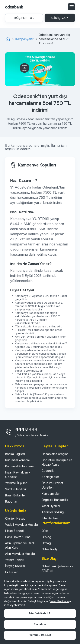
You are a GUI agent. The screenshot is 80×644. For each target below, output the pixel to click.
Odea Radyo (51, 549)
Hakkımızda (15, 446)
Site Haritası (50, 518)
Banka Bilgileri (15, 454)
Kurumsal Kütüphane (19, 466)
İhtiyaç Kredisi (15, 566)
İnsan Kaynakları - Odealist (18, 475)
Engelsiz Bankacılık (55, 500)
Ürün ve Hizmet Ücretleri (52, 485)
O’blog (46, 537)
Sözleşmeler (50, 477)
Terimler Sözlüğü (54, 512)
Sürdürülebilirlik (16, 489)
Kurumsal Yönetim (17, 460)
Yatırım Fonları (15, 560)
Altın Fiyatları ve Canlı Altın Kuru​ (20, 545)
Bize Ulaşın (51, 559)
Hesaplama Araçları (55, 454)
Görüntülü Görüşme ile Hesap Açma (57, 462)
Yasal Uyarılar (51, 506)
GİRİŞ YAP (60, 18)
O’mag (46, 543)
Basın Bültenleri (16, 495)
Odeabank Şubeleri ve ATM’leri (58, 568)
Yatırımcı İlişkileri (16, 483)
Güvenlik (48, 471)
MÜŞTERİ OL (24, 18)
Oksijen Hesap (15, 518)
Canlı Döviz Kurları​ (18, 537)
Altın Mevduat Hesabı (20, 554)
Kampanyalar (51, 494)
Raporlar (11, 501)
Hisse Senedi (14, 531)
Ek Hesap (12, 572)
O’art (45, 531)
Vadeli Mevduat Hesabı (21, 525)
